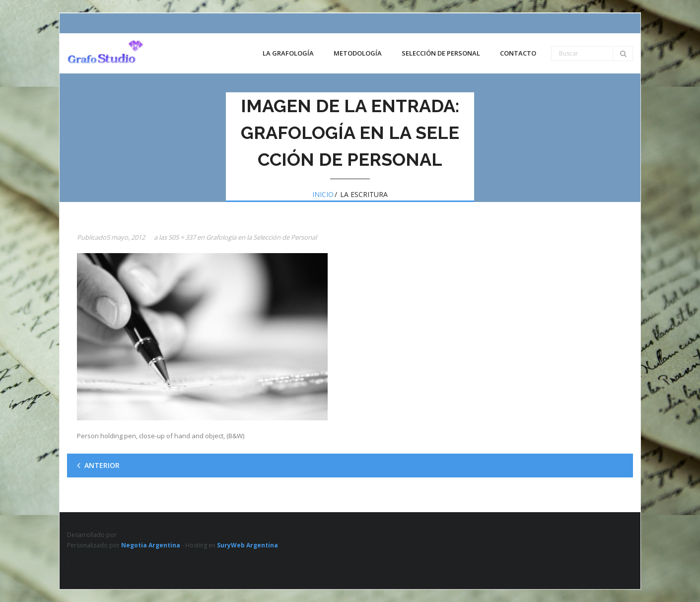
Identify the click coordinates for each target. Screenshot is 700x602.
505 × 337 (182, 237)
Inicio (323, 194)
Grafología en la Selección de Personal (261, 237)
